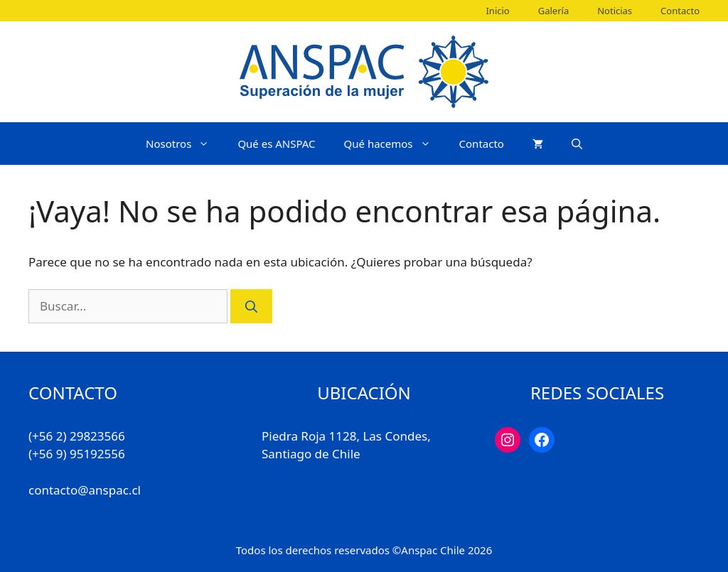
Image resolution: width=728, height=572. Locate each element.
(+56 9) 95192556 (77, 454)
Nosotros (184, 144)
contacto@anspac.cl (85, 490)
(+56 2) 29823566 (77, 436)
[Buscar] (251, 306)
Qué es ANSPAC (276, 144)
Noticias (615, 11)
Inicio (497, 11)
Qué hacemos (395, 144)
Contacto (680, 11)
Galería (553, 11)
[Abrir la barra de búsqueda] (577, 144)
